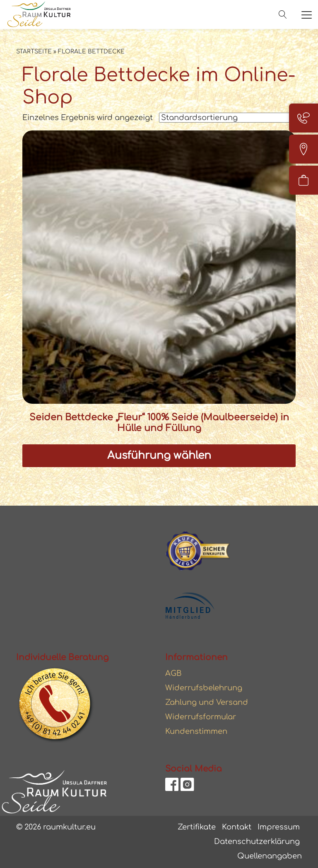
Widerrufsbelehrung (204, 688)
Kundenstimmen (196, 731)
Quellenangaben (270, 856)
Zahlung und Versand (207, 702)
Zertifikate (197, 827)
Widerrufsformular (201, 717)
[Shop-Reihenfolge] (227, 118)
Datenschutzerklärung (257, 841)
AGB (173, 673)
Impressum (279, 827)
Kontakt (237, 827)
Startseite (34, 52)
